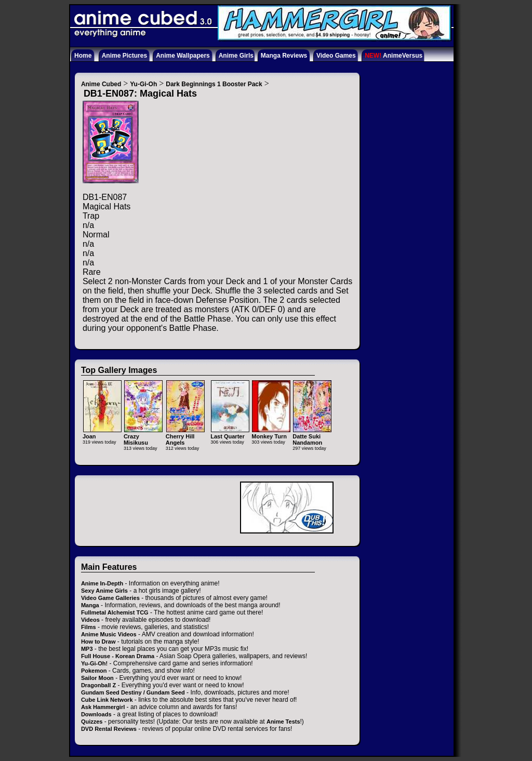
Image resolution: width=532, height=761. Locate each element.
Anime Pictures (124, 56)
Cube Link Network (107, 700)
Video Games (336, 56)
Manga (90, 605)
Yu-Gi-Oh (143, 84)
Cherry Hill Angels (185, 436)
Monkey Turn (271, 433)
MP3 (87, 649)
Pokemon (94, 671)
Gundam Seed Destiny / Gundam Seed (133, 692)
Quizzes (92, 722)
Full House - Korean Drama (118, 656)
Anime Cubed (101, 84)
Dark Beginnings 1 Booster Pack (214, 84)
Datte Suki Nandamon (312, 436)
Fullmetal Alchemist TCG (115, 612)
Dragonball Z (98, 685)
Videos (90, 620)
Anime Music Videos (109, 634)
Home (83, 56)
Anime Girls (236, 56)
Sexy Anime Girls (104, 591)
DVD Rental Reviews (109, 729)
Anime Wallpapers (183, 56)
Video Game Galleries (110, 598)
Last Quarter (230, 433)
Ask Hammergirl (103, 707)
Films (89, 627)
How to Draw (98, 642)
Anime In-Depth (102, 583)
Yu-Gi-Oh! (94, 663)
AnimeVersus (394, 56)
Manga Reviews (284, 56)
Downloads (96, 714)
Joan (102, 433)
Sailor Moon (97, 678)
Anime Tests (283, 722)
